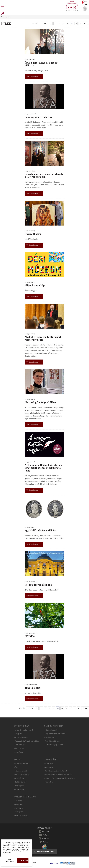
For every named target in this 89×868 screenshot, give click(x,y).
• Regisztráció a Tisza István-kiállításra (27, 741)
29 (84, 24)
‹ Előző (44, 24)
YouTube (46, 835)
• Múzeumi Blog (19, 789)
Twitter (45, 842)
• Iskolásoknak (49, 737)
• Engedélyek (19, 808)
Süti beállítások (10, 860)
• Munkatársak (19, 778)
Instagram (46, 838)
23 (59, 24)
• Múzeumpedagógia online (53, 745)
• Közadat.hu (48, 782)
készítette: (54, 863)
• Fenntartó (18, 801)
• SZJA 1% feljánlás (21, 816)
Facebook (46, 831)
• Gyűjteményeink (20, 782)
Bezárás (29, 843)
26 (72, 24)
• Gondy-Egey (49, 764)
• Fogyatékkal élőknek (52, 741)
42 (79, 708)
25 (68, 24)
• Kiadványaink (19, 786)
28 (80, 24)
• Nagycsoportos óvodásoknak (55, 734)
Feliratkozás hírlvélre (46, 852)
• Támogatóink (19, 812)
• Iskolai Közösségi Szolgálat (24, 730)
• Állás (16, 767)
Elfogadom (23, 861)
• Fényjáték (18, 734)
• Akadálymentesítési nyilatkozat (55, 771)
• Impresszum (49, 767)
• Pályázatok (18, 804)
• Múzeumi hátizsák (21, 737)
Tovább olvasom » (33, 77)
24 (63, 24)
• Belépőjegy (19, 752)
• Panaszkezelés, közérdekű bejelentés (58, 775)
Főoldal (3, 17)
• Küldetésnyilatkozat (21, 775)
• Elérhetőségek (20, 745)
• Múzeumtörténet (20, 771)
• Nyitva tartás (19, 748)
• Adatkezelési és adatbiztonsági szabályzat (59, 778)
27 (76, 24)
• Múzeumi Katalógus (21, 764)
